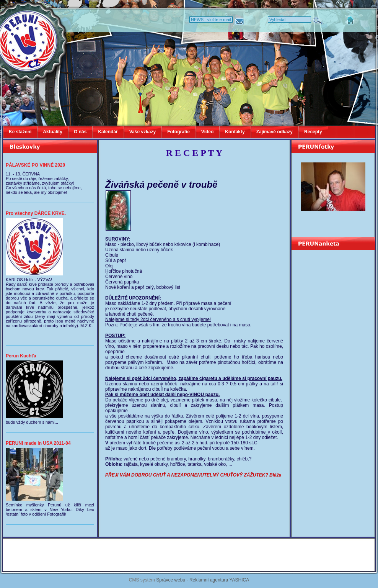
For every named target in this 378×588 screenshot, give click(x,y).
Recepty (313, 132)
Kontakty (235, 132)
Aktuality (53, 132)
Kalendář (108, 132)
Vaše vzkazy (143, 132)
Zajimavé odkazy (275, 132)
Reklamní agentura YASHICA (219, 580)
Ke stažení (20, 132)
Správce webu (171, 580)
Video (207, 132)
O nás (80, 132)
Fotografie (178, 132)
